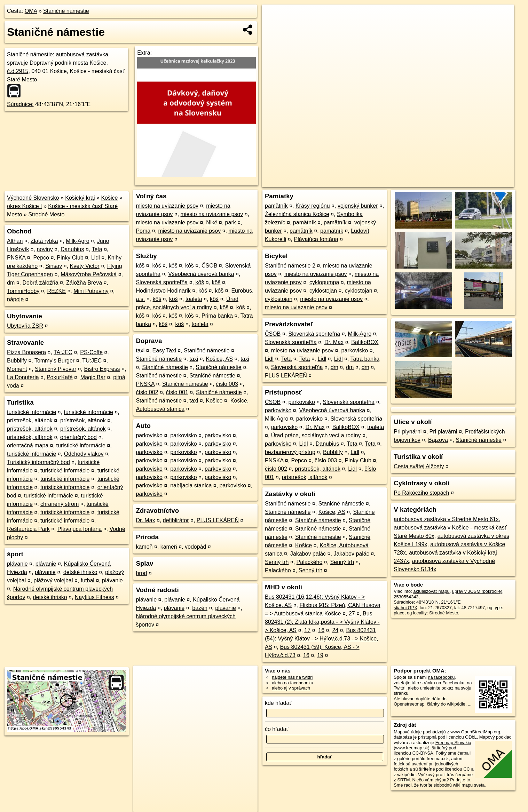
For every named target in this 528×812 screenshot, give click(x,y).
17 (307, 630)
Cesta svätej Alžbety (419, 466)
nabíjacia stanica (191, 485)
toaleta (194, 299)
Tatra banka (365, 359)
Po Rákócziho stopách (421, 493)
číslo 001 (177, 392)
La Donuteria (23, 377)
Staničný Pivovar (56, 369)
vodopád (195, 547)
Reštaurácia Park (28, 529)
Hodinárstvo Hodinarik (163, 291)
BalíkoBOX (365, 342)
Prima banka (217, 316)
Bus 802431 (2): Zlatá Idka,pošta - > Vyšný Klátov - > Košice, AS (322, 622)
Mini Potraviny (91, 291)
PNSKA (16, 258)
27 (352, 614)
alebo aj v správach (291, 688)
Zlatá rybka (44, 241)
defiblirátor (176, 520)
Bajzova (438, 440)
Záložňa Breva (84, 283)
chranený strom (60, 504)
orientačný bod (78, 437)
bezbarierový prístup (290, 452)
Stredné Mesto (46, 214)
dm (11, 283)
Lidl (96, 258)
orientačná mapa (28, 445)
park (231, 222)
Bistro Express (102, 369)
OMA (31, 11)
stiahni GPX (405, 608)
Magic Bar (93, 377)
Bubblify (17, 361)
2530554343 (406, 597)
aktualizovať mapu (431, 591)
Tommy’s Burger (54, 361)
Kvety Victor (85, 266)
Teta (97, 249)
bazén (200, 608)
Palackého (310, 562)
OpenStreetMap (394, 182)
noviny (45, 249)
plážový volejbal (53, 580)
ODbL (471, 737)
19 (320, 655)
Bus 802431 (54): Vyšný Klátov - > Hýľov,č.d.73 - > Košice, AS (322, 639)
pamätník (276, 206)
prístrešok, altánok (30, 420)
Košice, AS (219, 359)
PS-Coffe (91, 352)
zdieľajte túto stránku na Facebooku (429, 683)
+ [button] (274, 16)
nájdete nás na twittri (292, 677)
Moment (17, 369)
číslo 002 (147, 392)
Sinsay (54, 266)
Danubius (72, 249)
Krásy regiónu (313, 206)
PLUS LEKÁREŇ (218, 520)
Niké (212, 222)
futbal (88, 580)
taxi (140, 351)
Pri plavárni (443, 432)
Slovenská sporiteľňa (162, 282)
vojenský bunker (358, 206)
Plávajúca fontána (80, 529)
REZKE (57, 291)
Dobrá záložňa (40, 283)
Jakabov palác (308, 554)
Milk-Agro (78, 241)
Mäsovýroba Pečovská (89, 274)
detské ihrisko (80, 572)
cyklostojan (323, 291)
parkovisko (149, 435)
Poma (143, 231)
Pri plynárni (408, 432)
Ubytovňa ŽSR (25, 326)
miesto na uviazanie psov (167, 206)
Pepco (41, 258)
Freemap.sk (430, 182)
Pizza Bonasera (26, 352)
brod (141, 573)
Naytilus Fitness (94, 597)
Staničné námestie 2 (290, 266)
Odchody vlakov (84, 454)
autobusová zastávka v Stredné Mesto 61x (446, 519)
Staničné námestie (66, 11)
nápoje (15, 299)
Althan (15, 241)
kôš (140, 266)
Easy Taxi (164, 351)
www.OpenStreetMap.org (475, 732)
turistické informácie (31, 412)
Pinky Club (70, 258)
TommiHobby (23, 291)
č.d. (18, 71)
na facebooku (441, 677)
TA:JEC (63, 352)
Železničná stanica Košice (297, 214)
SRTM (403, 780)
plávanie (17, 564)
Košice (109, 198)
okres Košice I (24, 206)
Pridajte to (460, 780)
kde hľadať (278, 703)
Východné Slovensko (33, 198)
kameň (144, 547)
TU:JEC (92, 361)
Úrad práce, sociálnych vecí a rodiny (316, 435)
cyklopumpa (324, 282)
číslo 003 (227, 384)
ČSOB (209, 266)
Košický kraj (80, 198)
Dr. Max (145, 520)
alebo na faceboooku (293, 683)
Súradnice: (20, 104)
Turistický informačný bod (38, 462)
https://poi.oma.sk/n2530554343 (483, 182)
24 (335, 630)
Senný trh (277, 562)
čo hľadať (277, 729)
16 (321, 630)
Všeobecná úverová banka (201, 274)
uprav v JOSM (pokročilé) (477, 591)
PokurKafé (60, 377)
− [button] (274, 27)
